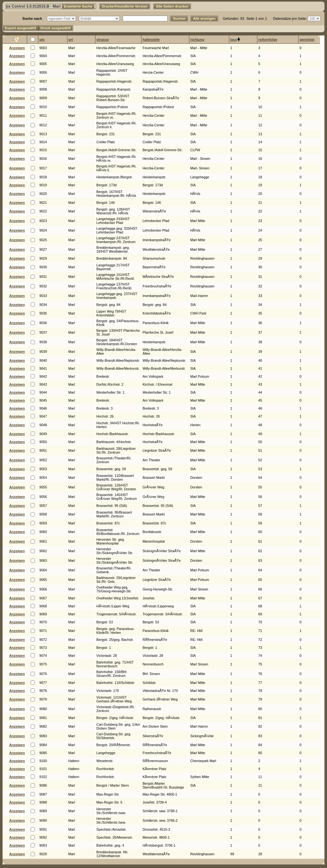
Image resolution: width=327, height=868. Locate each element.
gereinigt (307, 40)
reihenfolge (268, 40)
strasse (103, 40)
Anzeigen (17, 48)
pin (42, 40)
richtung (197, 40)
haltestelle (151, 40)
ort (71, 40)
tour (234, 40)
